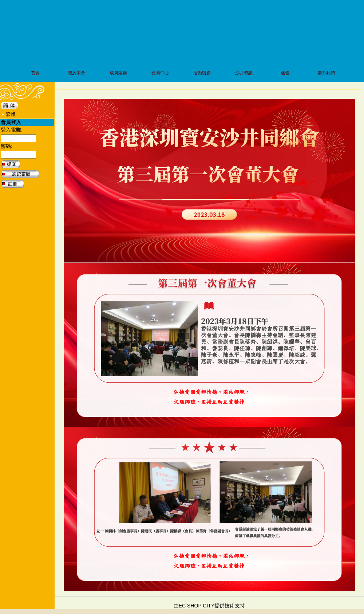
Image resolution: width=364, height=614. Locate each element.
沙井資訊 (244, 73)
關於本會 (76, 73)
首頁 (35, 73)
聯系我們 (326, 73)
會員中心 (160, 73)
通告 (285, 73)
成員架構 (118, 73)
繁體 (11, 114)
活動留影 (202, 73)
